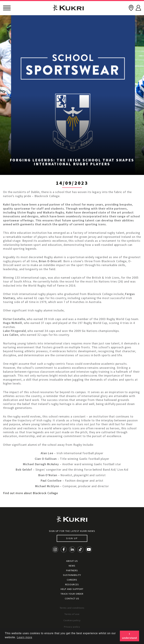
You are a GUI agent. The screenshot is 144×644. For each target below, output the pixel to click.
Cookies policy (72, 620)
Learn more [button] (25, 637)
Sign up (72, 538)
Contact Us (72, 598)
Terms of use (72, 614)
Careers (72, 580)
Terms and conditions (72, 608)
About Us (72, 561)
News (72, 566)
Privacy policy (72, 627)
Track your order (72, 594)
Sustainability (72, 575)
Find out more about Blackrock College (30, 493)
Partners (72, 570)
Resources (72, 584)
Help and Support (72, 589)
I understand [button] (129, 636)
